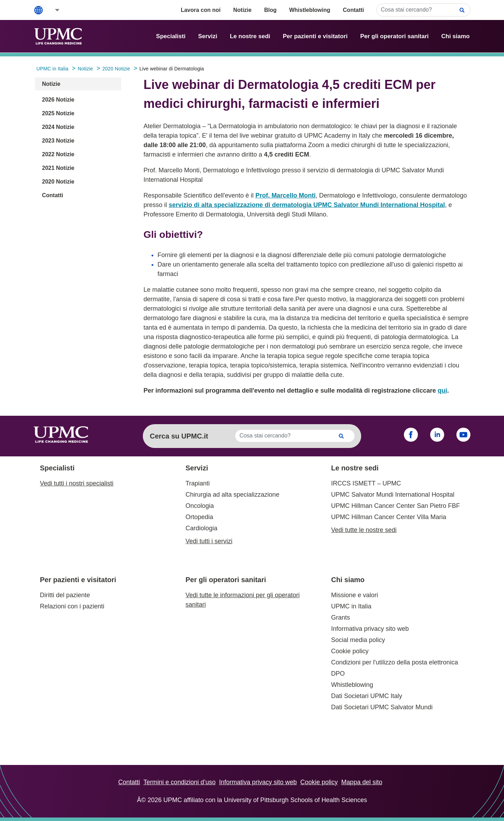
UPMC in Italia (351, 606)
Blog (271, 10)
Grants (341, 618)
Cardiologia (201, 528)
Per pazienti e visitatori (315, 36)
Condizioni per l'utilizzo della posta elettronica (395, 662)
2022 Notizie (58, 154)
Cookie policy (350, 651)
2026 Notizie (58, 100)
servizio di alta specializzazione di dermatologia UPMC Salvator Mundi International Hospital (307, 205)
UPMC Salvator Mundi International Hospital (393, 495)
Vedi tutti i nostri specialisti (77, 483)
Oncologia (200, 506)
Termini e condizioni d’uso (180, 782)
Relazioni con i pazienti (72, 606)
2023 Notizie (58, 141)
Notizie (242, 10)
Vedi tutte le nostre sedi (364, 530)
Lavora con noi (201, 10)
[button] (52, 10)
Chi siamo (456, 36)
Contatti (353, 10)
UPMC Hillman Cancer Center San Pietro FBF (395, 506)
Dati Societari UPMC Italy (367, 696)
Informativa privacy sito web (370, 629)
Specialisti (171, 36)
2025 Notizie (58, 113)
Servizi (208, 36)
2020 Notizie (58, 182)
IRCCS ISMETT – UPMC (366, 483)
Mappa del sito (362, 782)
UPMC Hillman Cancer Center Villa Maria (389, 517)
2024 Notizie (58, 127)
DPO (338, 674)
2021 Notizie (58, 168)
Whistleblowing (310, 10)
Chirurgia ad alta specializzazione (232, 495)
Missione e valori (355, 595)
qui (443, 391)
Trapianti (198, 483)
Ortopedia (199, 517)
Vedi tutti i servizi (209, 541)
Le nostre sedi (250, 36)
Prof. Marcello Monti (286, 195)
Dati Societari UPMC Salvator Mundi (382, 707)
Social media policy (358, 640)
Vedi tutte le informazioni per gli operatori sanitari (243, 600)
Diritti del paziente (65, 595)
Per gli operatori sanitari (394, 36)
